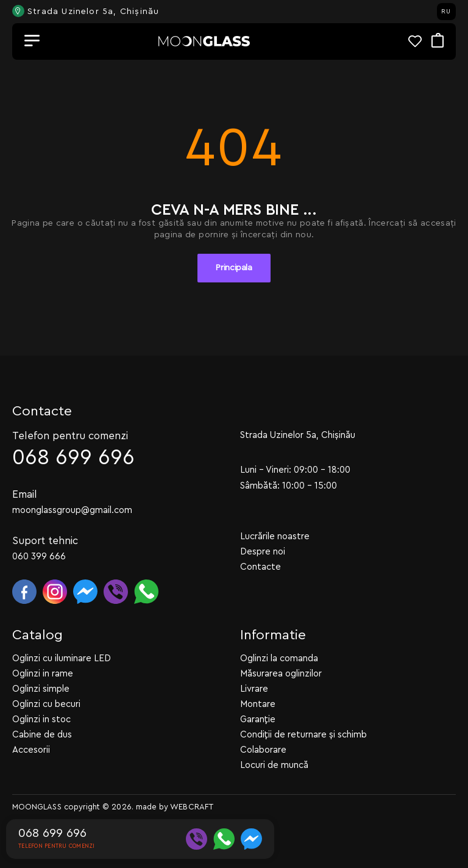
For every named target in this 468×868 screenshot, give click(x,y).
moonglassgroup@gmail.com (72, 510)
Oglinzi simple (41, 689)
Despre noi (263, 552)
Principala (234, 268)
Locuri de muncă (274, 765)
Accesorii (31, 750)
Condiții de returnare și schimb (303, 735)
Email (25, 494)
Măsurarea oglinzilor (281, 674)
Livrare (254, 689)
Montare (258, 704)
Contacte (261, 567)
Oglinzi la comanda (279, 658)
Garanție (258, 719)
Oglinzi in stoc (41, 719)
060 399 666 (39, 557)
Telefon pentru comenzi (70, 436)
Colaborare (263, 750)
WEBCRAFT (192, 807)
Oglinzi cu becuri (46, 704)
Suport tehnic (45, 541)
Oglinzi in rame (43, 674)
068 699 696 (73, 458)
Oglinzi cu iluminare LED (62, 658)
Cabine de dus (42, 735)
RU (446, 12)
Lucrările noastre (275, 536)
